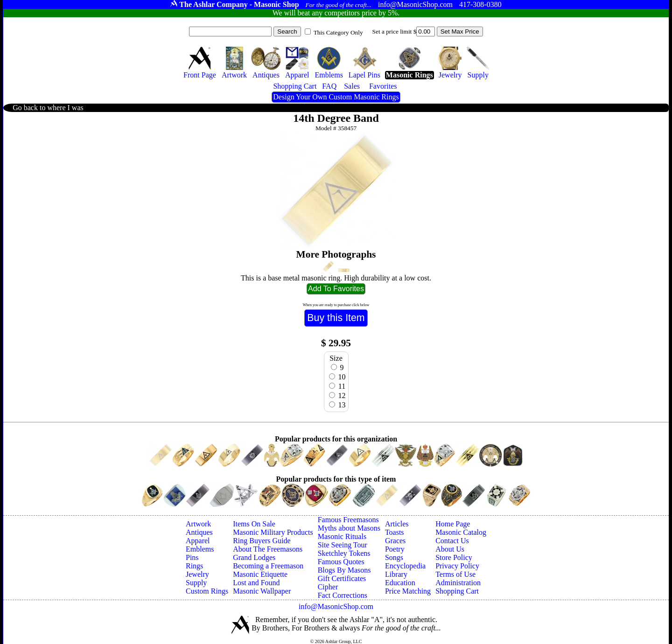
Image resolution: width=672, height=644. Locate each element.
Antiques (199, 532)
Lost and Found (256, 583)
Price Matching (408, 591)
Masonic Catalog (461, 532)
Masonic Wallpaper (262, 591)
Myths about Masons (349, 528)
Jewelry (197, 574)
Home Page (453, 524)
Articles (397, 524)
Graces (395, 541)
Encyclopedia (405, 566)
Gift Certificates (342, 578)
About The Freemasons (268, 549)
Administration (458, 583)
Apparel (198, 541)
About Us (450, 549)
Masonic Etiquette (260, 574)
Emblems (200, 549)
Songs (394, 557)
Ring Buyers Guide (262, 541)
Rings (194, 566)
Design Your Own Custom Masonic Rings (336, 97)
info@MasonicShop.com (336, 606)
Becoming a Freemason (268, 566)
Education (400, 583)
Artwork (198, 524)
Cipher (328, 587)
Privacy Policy (457, 566)
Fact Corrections (343, 595)
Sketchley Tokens (344, 553)
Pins (192, 557)
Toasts (395, 532)
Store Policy (454, 557)
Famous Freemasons (348, 520)
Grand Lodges (254, 557)
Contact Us (452, 541)
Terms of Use (455, 574)
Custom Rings (207, 591)
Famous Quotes (341, 562)
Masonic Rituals (342, 536)
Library (396, 574)
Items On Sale (254, 524)
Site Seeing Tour (343, 545)
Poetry (395, 549)
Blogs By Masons (344, 570)
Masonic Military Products (273, 532)
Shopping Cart (457, 591)
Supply (196, 583)
